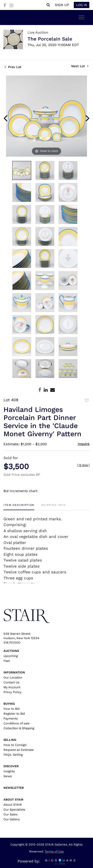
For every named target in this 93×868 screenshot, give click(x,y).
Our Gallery (12, 819)
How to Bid (11, 709)
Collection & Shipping (19, 728)
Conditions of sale (17, 723)
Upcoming (11, 656)
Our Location (13, 677)
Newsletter (14, 788)
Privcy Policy (12, 692)
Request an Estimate (19, 750)
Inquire (84, 444)
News (8, 776)
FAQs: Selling (13, 755)
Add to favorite (87, 401)
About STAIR (13, 805)
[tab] (19, 507)
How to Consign (15, 745)
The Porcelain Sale (50, 39)
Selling (10, 740)
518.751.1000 (12, 642)
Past (7, 661)
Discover (11, 766)
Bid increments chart (20, 491)
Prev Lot (13, 67)
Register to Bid (14, 714)
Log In (82, 5)
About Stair (13, 800)
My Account (12, 687)
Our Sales (11, 814)
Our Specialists (14, 810)
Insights (9, 771)
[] (83, 465)
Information (14, 672)
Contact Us (11, 682)
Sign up (62, 5)
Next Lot (80, 66)
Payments (11, 718)
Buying (9, 704)
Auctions (11, 651)
